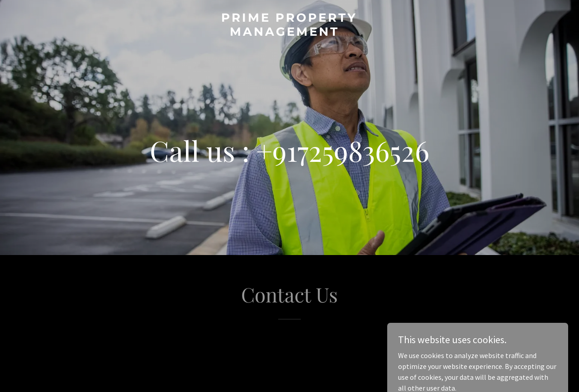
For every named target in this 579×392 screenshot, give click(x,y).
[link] (290, 33)
